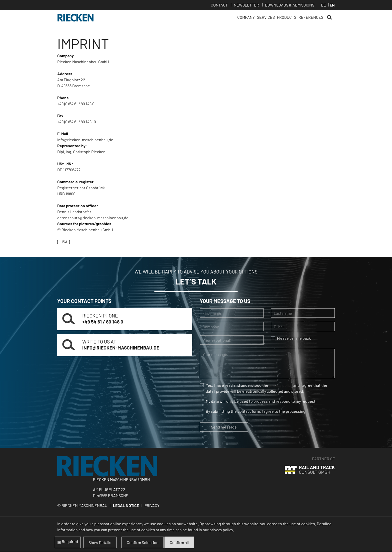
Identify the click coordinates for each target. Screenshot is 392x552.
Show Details (100, 542)
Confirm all (179, 542)
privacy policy (281, 385)
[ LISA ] (63, 242)
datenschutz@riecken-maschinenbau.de (93, 218)
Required (70, 541)
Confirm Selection (143, 542)
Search (329, 17)
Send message (224, 427)
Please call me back (294, 338)
